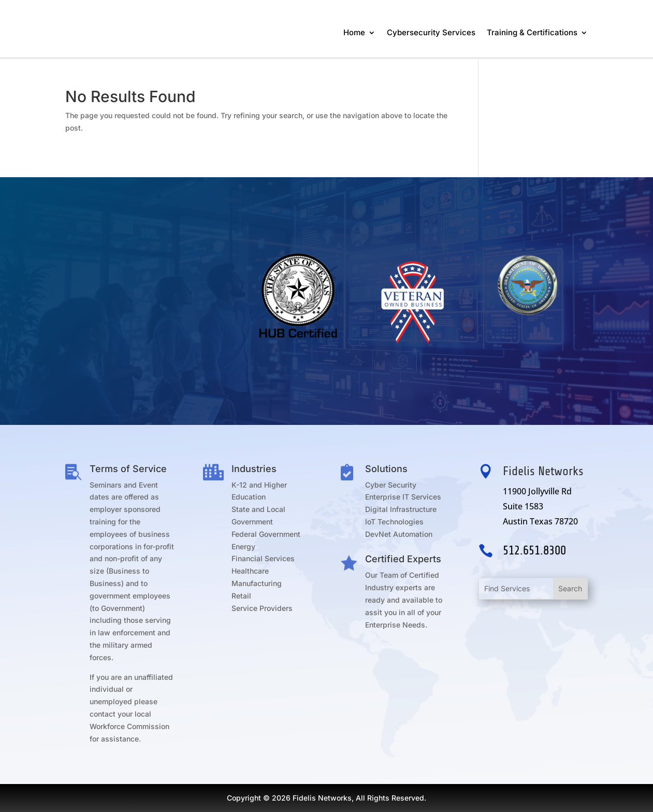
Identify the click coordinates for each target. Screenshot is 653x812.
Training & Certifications (532, 32)
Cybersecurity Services (431, 32)
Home (354, 32)
